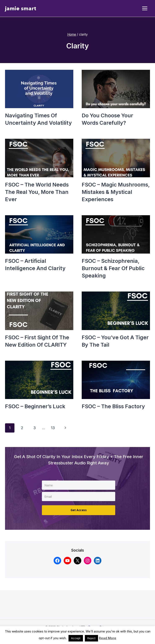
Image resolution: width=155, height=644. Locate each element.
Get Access (79, 510)
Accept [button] (76, 638)
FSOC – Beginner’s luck (35, 406)
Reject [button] (91, 638)
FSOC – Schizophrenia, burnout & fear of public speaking (113, 268)
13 (53, 428)
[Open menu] (145, 8)
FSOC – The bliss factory (113, 406)
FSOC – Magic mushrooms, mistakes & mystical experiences (116, 192)
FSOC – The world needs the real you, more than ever (37, 192)
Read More (108, 638)
